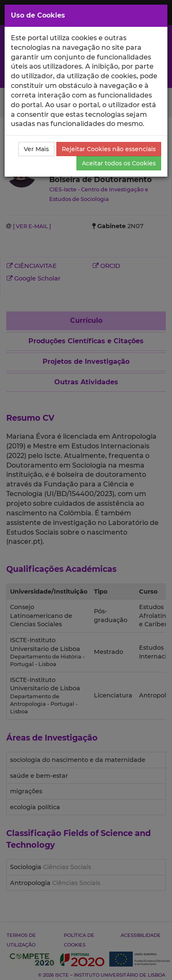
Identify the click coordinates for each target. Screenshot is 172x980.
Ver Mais (36, 149)
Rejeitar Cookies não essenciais (109, 149)
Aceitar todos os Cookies (119, 163)
